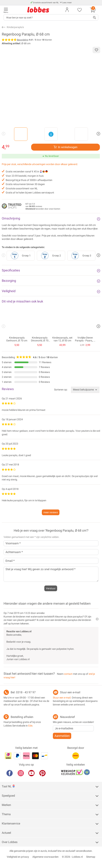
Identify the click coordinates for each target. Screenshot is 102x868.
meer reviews (51, 512)
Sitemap (91, 857)
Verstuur (51, 588)
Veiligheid (9, 291)
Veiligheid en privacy (18, 857)
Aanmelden (62, 736)
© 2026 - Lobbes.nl (72, 857)
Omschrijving (11, 218)
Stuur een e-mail (70, 692)
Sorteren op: (61, 390)
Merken (6, 805)
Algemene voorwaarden (45, 857)
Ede (30, 726)
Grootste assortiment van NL (45, 3)
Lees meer (66, 3)
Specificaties (11, 270)
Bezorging (9, 281)
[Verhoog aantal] (66, 147)
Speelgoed (8, 796)
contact (68, 674)
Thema (6, 814)
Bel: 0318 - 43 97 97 (23, 692)
